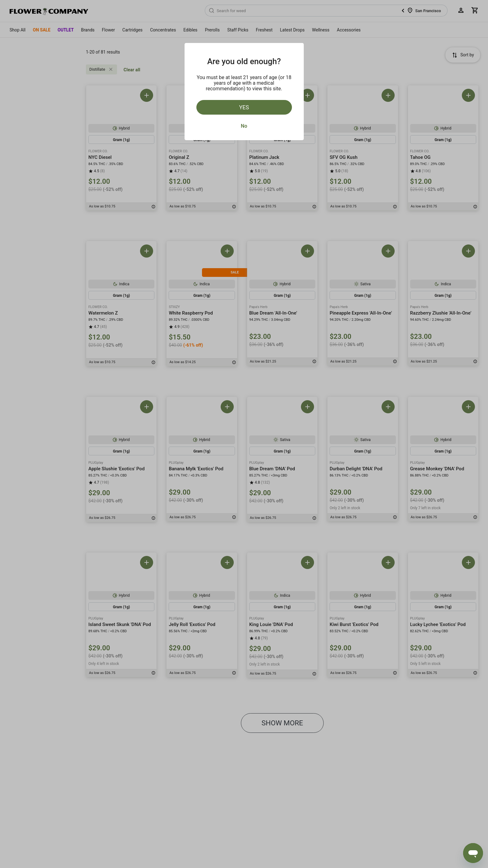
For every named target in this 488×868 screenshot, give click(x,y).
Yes (244, 107)
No (244, 126)
